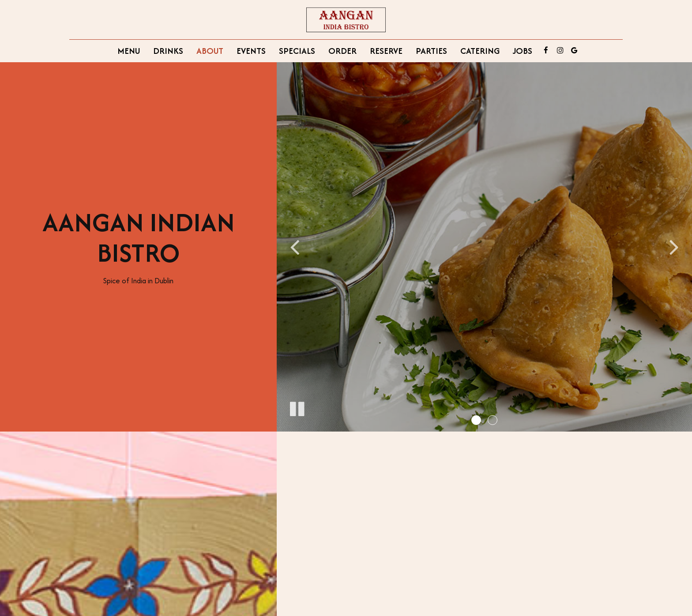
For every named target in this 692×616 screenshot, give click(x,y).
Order (342, 51)
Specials (297, 51)
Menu (129, 51)
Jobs (523, 51)
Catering (480, 51)
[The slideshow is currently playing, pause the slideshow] (297, 407)
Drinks (168, 51)
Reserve (386, 51)
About (210, 51)
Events (251, 51)
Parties (431, 51)
